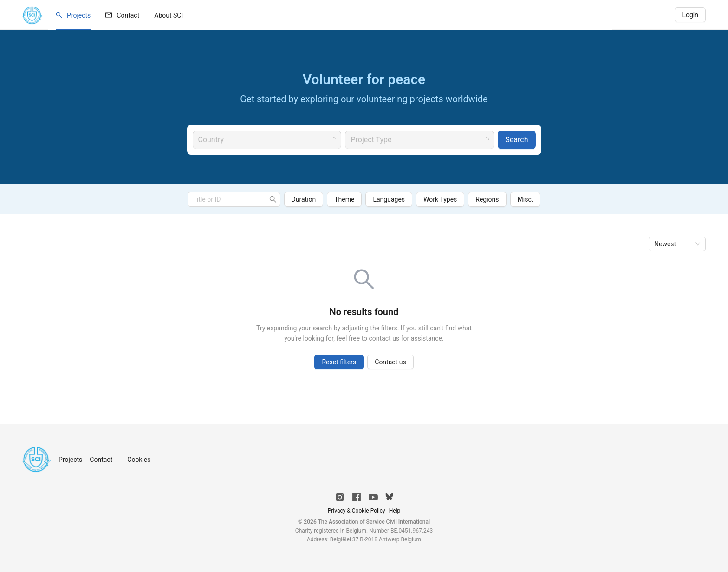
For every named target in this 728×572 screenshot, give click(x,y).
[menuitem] (73, 15)
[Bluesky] (389, 497)
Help (395, 511)
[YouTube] (373, 497)
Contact (128, 15)
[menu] (330, 15)
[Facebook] (357, 497)
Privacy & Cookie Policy (357, 511)
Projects (79, 15)
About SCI (169, 15)
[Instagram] (340, 497)
